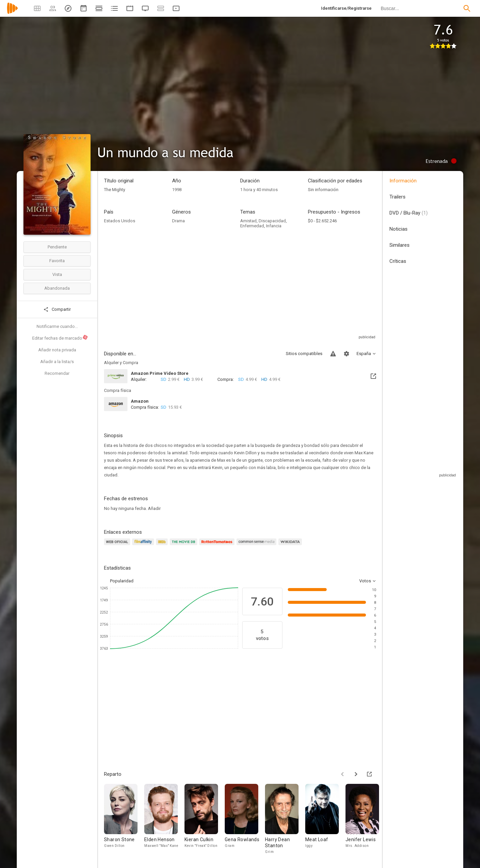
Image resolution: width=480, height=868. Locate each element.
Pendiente (57, 247)
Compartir (57, 309)
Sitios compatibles (304, 354)
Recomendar (57, 373)
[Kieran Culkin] (205, 819)
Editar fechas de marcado (60, 338)
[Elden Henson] (164, 819)
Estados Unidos (120, 221)
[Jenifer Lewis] (366, 819)
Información (403, 181)
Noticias (398, 229)
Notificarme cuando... (57, 326)
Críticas (398, 261)
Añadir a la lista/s (57, 362)
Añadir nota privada (57, 350)
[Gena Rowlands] (245, 819)
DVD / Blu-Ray (409, 213)
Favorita (57, 261)
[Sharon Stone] (124, 819)
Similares (399, 245)
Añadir (154, 508)
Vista (57, 274)
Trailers (397, 197)
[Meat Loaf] (325, 819)
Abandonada (57, 288)
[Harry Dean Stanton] (285, 819)
